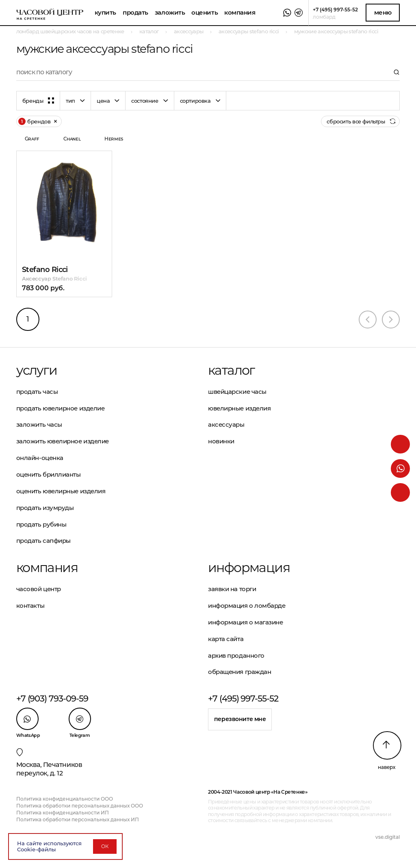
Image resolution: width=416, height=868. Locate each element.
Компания (240, 12)
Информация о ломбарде (247, 606)
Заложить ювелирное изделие (63, 441)
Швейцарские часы (237, 392)
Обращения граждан (239, 672)
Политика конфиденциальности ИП (63, 813)
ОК (105, 846)
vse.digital (388, 837)
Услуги (37, 370)
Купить (105, 12)
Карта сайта (226, 639)
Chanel (72, 139)
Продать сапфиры (43, 541)
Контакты (30, 606)
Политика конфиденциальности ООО (65, 799)
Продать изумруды (45, 508)
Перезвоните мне (240, 719)
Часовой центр (39, 589)
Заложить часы (39, 424)
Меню (383, 12)
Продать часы (37, 392)
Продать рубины (41, 524)
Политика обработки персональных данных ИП (78, 819)
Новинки (221, 441)
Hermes (114, 139)
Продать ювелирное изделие (61, 408)
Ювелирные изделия (239, 408)
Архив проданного (236, 655)
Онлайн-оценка (40, 458)
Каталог (231, 370)
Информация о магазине (246, 622)
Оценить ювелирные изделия (61, 491)
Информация (249, 568)
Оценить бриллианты (49, 474)
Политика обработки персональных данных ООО (80, 806)
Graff (32, 139)
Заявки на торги (232, 589)
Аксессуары (226, 424)
